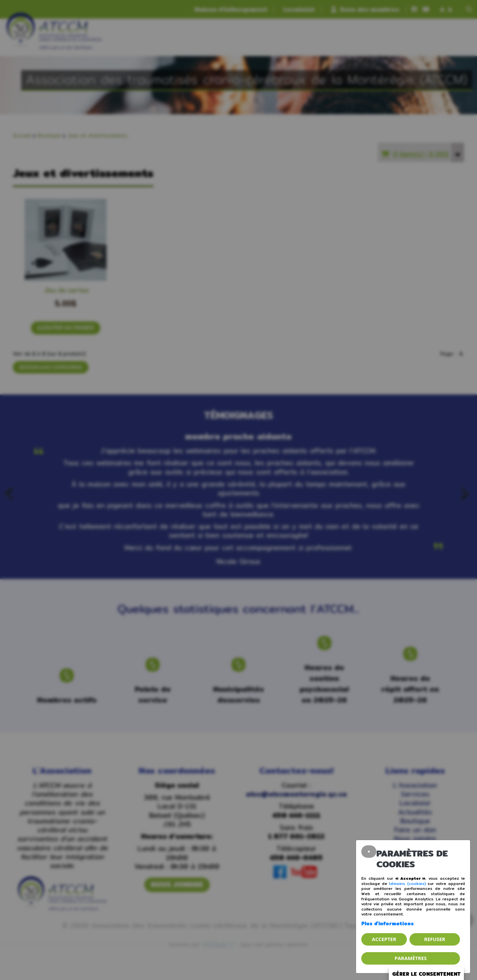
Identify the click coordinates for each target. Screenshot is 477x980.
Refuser (435, 939)
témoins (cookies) (407, 884)
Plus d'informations (388, 923)
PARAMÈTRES (411, 958)
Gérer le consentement (426, 974)
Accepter (384, 939)
